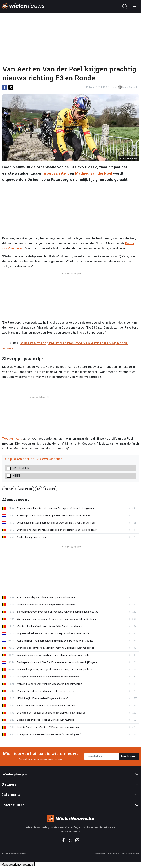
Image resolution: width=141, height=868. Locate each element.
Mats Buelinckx (128, 87)
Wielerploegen (15, 774)
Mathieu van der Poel (94, 173)
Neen (16, 476)
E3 (39, 489)
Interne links (13, 805)
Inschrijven (129, 756)
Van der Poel (25, 489)
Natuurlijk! (21, 468)
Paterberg (50, 489)
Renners (9, 784)
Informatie (11, 795)
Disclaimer (100, 854)
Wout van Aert (56, 173)
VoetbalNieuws (131, 854)
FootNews (114, 854)
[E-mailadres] (102, 756)
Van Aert (9, 489)
